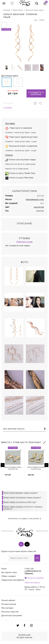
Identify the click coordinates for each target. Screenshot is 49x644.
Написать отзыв (24, 242)
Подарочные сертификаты (13, 580)
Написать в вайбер (35, 578)
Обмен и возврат (9, 576)
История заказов (9, 604)
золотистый (39, 207)
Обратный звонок (32, 583)
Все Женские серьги (24, 429)
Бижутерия (18, 10)
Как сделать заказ (9, 572)
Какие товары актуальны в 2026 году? (20, 502)
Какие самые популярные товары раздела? (22, 498)
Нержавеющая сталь (35, 199)
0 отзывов (8, 107)
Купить (18, 475)
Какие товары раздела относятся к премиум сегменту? (23, 508)
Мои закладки (7, 608)
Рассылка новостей (10, 612)
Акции (4, 569)
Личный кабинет (8, 600)
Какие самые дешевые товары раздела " (21, 493)
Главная (7, 10)
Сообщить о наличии (36, 93)
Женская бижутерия (35, 10)
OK (37, 558)
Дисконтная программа (12, 616)
